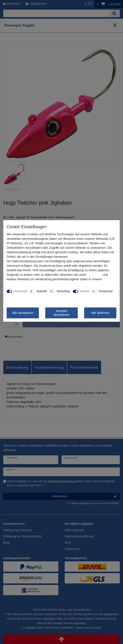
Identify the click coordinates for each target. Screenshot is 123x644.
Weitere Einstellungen (21, 296)
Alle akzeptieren (23, 313)
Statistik (42, 291)
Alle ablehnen (100, 313)
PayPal (84, 291)
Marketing (63, 291)
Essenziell (20, 291)
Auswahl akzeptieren (61, 313)
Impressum (94, 275)
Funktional (106, 291)
